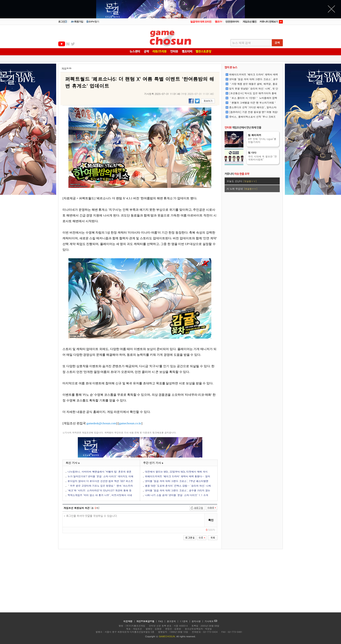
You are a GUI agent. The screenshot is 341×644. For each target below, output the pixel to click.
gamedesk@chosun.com (101, 423)
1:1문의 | (186, 621)
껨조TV (219, 22)
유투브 (62, 44)
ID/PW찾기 (93, 22)
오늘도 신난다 (242, 181)
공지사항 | (198, 621)
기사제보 (211, 621)
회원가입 (77, 22)
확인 (211, 520)
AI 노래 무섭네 (242, 189)
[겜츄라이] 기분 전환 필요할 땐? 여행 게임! (254, 112)
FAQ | (162, 621)
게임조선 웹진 (250, 22)
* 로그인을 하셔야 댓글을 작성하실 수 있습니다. (134, 520)
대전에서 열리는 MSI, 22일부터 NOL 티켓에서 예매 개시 (176, 472)
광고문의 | (173, 621)
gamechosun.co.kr (130, 423)
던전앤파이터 (232, 22)
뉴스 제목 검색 (241, 43)
